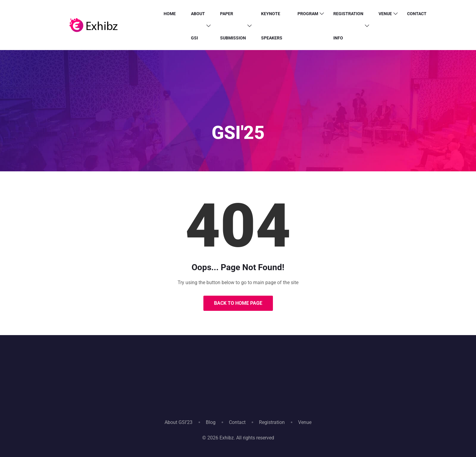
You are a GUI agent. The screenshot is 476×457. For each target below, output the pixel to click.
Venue (385, 14)
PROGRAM (308, 14)
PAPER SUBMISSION (233, 26)
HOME (170, 14)
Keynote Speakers (272, 26)
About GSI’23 (178, 422)
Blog (211, 422)
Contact (417, 14)
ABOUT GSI (198, 26)
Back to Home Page (238, 303)
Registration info (348, 26)
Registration (272, 422)
